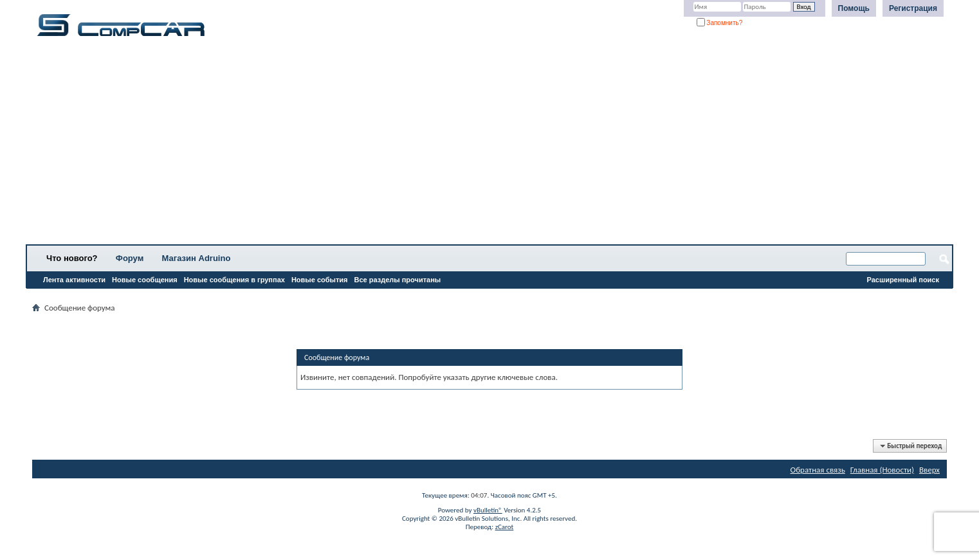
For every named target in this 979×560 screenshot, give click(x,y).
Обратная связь (818, 470)
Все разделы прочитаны (397, 280)
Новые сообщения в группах (234, 280)
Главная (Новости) (882, 470)
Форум (130, 258)
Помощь (854, 8)
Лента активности (74, 280)
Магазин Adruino (197, 258)
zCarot (505, 527)
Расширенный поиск (903, 280)
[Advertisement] (402, 145)
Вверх (929, 470)
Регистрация (913, 8)
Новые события (320, 280)
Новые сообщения (145, 280)
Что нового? (72, 258)
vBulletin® (488, 510)
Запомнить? (720, 23)
